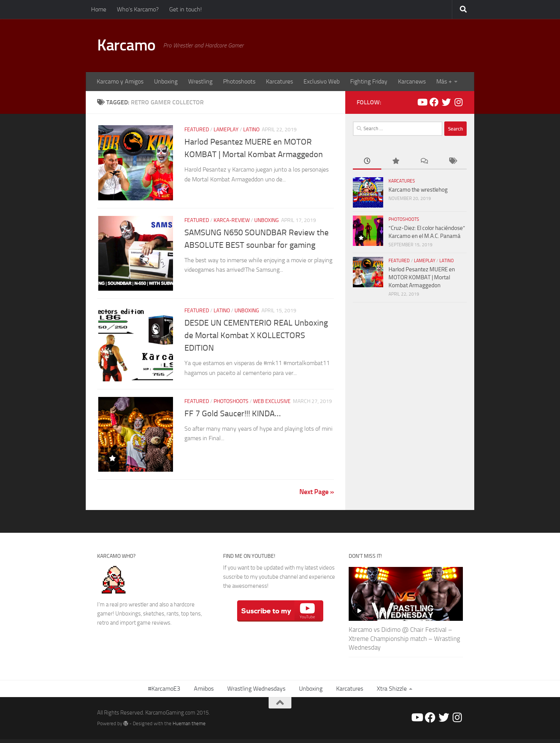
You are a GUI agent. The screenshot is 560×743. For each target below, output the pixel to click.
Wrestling (200, 81)
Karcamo (126, 45)
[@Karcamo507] (446, 102)
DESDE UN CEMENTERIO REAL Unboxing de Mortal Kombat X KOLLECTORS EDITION (256, 337)
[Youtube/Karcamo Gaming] (422, 102)
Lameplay (226, 130)
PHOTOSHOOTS (231, 404)
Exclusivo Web (322, 81)
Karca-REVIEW (232, 221)
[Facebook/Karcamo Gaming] (434, 102)
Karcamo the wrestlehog (418, 190)
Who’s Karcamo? (138, 9)
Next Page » (317, 496)
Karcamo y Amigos (120, 81)
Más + (444, 81)
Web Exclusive (272, 404)
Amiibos (204, 692)
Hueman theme (189, 727)
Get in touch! (186, 9)
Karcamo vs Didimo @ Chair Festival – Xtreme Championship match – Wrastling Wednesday (404, 642)
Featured (197, 130)
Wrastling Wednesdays (256, 692)
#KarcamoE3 (164, 692)
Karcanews (412, 81)
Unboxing (166, 81)
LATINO (251, 130)
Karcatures (279, 81)
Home (99, 9)
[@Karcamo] (458, 102)
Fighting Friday (369, 81)
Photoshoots (239, 81)
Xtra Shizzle (392, 692)
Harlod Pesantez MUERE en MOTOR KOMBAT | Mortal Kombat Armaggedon (422, 277)
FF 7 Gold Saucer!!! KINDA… (233, 416)
